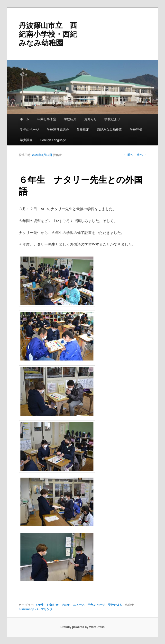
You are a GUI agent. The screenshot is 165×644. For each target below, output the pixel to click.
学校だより (112, 119)
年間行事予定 (47, 119)
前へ (128, 155)
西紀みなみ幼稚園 (110, 130)
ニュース (79, 605)
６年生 (39, 605)
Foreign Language (53, 140)
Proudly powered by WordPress (82, 627)
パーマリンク (44, 609)
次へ (142, 155)
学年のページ (29, 130)
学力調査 (26, 140)
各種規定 (83, 130)
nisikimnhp (26, 609)
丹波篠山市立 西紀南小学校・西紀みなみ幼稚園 (48, 34)
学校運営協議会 (58, 130)
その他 (66, 605)
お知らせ (91, 119)
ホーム (25, 119)
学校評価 (136, 130)
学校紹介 (70, 119)
